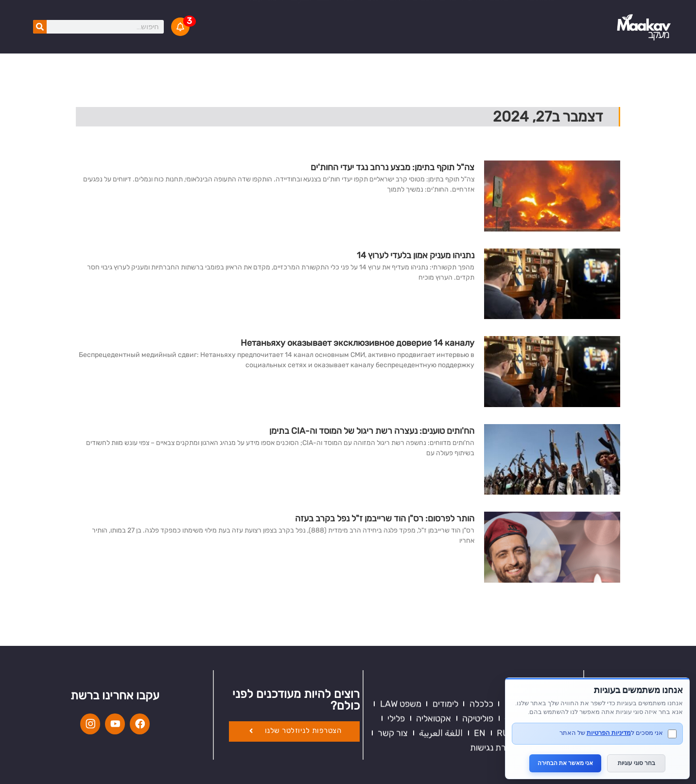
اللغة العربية (310, 34)
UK (372, 34)
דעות (565, 656)
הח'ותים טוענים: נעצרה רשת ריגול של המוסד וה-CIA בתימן (372, 431)
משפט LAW (401, 656)
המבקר (432, 19)
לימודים (445, 656)
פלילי (396, 670)
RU (349, 34)
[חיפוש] (40, 27)
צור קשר (262, 34)
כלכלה (481, 656)
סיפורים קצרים (322, 19)
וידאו (515, 19)
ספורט (562, 670)
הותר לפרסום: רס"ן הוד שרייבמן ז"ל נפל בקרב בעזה (385, 518)
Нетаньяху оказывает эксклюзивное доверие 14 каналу (357, 343)
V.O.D (244, 19)
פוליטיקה (478, 670)
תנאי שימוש (553, 699)
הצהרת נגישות (496, 699)
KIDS (276, 19)
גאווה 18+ (537, 34)
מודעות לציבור (383, 19)
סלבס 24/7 (488, 34)
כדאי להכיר (476, 19)
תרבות (562, 685)
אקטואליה (552, 19)
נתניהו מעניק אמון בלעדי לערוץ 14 (416, 255)
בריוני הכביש (434, 34)
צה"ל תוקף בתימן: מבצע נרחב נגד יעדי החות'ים (392, 167)
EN (395, 34)
